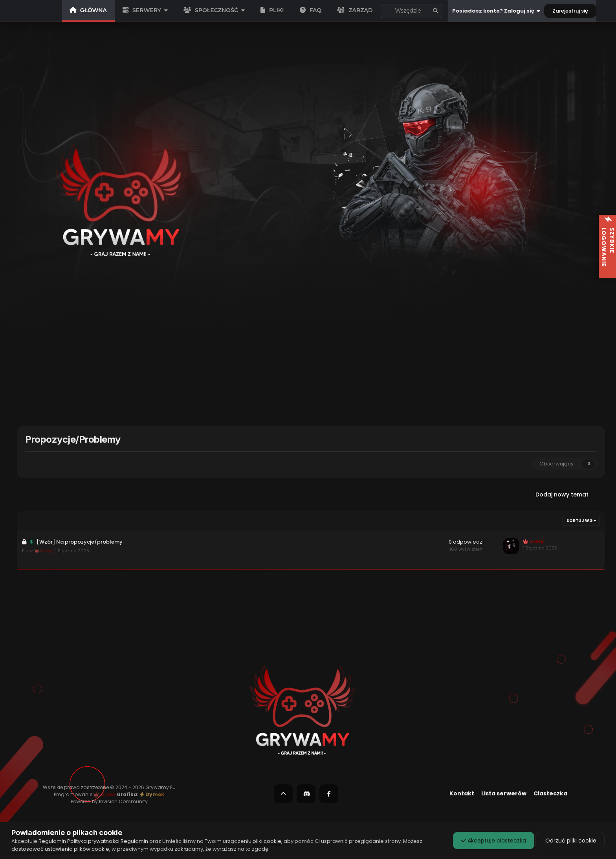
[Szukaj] (386, 11)
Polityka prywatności (93, 841)
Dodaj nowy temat (562, 495)
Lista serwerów (504, 793)
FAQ (311, 10)
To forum (410, 11)
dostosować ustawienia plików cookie (60, 849)
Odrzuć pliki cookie (570, 841)
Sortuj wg (581, 521)
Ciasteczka (550, 793)
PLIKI (272, 10)
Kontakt (462, 793)
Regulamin (52, 841)
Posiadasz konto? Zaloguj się (496, 11)
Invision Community (123, 801)
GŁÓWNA (88, 10)
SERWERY (145, 10)
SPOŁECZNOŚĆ (214, 10)
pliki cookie (267, 841)
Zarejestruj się (570, 11)
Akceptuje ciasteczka (494, 841)
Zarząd (355, 10)
